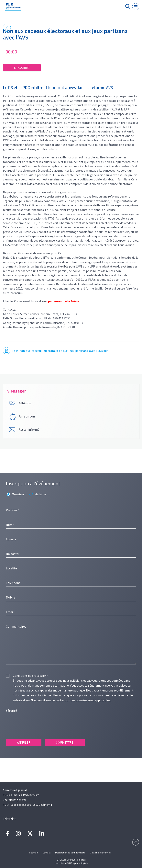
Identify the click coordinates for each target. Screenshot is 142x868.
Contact (46, 853)
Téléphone (13, 583)
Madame (40, 494)
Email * (11, 612)
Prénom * (12, 510)
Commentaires (16, 626)
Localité (11, 568)
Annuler (24, 742)
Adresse (11, 539)
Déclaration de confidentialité (70, 853)
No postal (13, 554)
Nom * (10, 525)
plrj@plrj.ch (10, 818)
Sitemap (33, 853)
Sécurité (11, 711)
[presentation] (36, 722)
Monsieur (18, 494)
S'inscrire (22, 68)
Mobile (11, 597)
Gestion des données (100, 853)
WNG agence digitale (78, 863)
